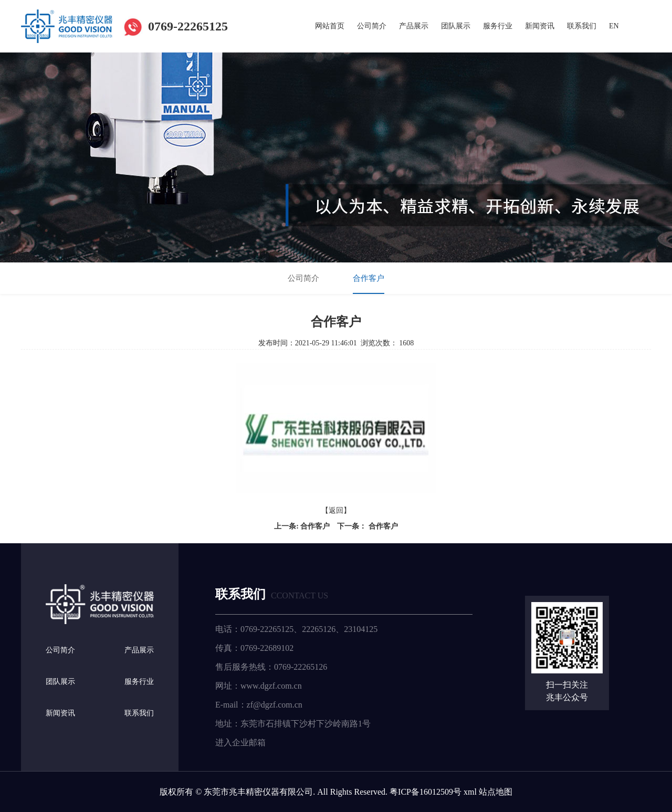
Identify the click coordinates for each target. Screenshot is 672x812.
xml (470, 791)
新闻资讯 (540, 26)
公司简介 (372, 26)
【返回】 (336, 510)
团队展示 (456, 26)
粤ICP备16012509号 (426, 791)
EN (614, 26)
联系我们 (582, 26)
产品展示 (414, 26)
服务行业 (498, 26)
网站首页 (330, 26)
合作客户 (369, 278)
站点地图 (496, 791)
